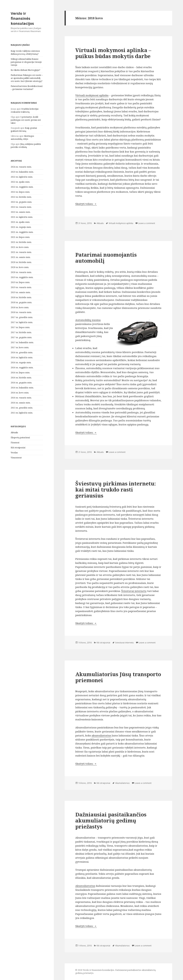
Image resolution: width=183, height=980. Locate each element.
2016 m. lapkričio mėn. (22, 357)
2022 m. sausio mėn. (21, 212)
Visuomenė (16, 458)
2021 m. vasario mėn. (21, 252)
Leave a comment (147, 223)
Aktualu (14, 432)
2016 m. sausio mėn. (21, 403)
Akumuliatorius (122, 783)
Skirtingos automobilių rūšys (22, 138)
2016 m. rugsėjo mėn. (21, 363)
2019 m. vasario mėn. (21, 287)
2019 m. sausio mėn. (21, 292)
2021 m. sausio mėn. (21, 257)
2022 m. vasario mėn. (21, 207)
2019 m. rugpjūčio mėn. (22, 277)
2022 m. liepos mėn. (20, 192)
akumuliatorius (101, 735)
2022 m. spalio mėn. (20, 182)
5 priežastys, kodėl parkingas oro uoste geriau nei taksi (26, 120)
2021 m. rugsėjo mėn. (21, 227)
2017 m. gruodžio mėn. (22, 317)
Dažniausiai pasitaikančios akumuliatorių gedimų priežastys (111, 820)
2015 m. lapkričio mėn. (22, 413)
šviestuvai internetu (124, 643)
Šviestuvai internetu (134, 591)
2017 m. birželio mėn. (21, 332)
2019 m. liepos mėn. (20, 282)
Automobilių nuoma (88, 320)
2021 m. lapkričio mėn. (22, 217)
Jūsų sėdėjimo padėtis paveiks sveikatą (26, 146)
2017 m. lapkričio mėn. (22, 322)
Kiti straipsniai (18, 448)
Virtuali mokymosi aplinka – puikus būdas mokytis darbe (113, 53)
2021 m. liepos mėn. (20, 237)
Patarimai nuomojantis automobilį (106, 258)
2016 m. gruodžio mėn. (22, 352)
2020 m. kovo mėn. (20, 267)
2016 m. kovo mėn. (20, 393)
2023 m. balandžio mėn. (22, 172)
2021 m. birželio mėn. (21, 242)
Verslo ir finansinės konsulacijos (22, 18)
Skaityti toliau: (86, 204)
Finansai (15, 443)
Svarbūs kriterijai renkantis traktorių (25, 110)
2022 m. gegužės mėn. (21, 202)
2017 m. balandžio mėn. (22, 342)
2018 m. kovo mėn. (20, 307)
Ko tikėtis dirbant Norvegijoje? (25, 70)
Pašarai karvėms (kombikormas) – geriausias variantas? (27, 88)
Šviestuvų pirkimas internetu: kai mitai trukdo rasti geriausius (116, 489)
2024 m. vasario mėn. (21, 167)
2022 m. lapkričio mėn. (22, 177)
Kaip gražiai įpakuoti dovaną (24, 129)
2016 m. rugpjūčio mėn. (22, 368)
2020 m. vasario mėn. (21, 272)
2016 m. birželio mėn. (21, 378)
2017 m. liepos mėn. (20, 327)
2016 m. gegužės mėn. (21, 383)
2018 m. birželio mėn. (21, 297)
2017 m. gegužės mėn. (21, 337)
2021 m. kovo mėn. (20, 247)
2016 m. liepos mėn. (20, 373)
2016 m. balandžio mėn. (22, 388)
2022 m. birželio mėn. (21, 197)
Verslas (14, 453)
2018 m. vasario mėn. (21, 312)
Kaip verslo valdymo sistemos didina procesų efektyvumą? (25, 52)
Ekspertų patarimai (20, 438)
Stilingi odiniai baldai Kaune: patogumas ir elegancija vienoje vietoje (26, 62)
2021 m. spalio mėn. (20, 222)
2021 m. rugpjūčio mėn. (22, 232)
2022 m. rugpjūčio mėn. (22, 187)
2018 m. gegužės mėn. (21, 302)
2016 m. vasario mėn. (21, 398)
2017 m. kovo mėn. (20, 347)
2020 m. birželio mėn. (21, 262)
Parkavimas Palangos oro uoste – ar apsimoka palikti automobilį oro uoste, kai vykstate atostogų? (27, 78)
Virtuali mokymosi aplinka (92, 95)
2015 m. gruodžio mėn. (22, 408)
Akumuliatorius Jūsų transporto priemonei (118, 677)
